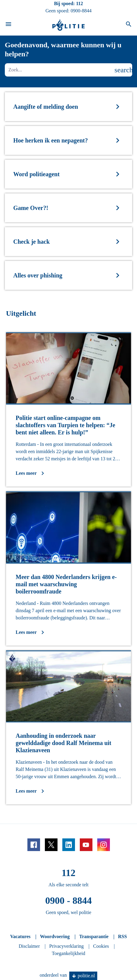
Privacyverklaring (66, 946)
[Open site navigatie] (8, 25)
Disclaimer (29, 946)
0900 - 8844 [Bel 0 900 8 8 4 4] (68, 900)
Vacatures (20, 936)
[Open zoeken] (129, 25)
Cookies (101, 946)
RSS (122, 936)
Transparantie (94, 936)
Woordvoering (55, 936)
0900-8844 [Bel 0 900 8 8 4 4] (81, 11)
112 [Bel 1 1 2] (79, 3)
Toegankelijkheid (68, 953)
